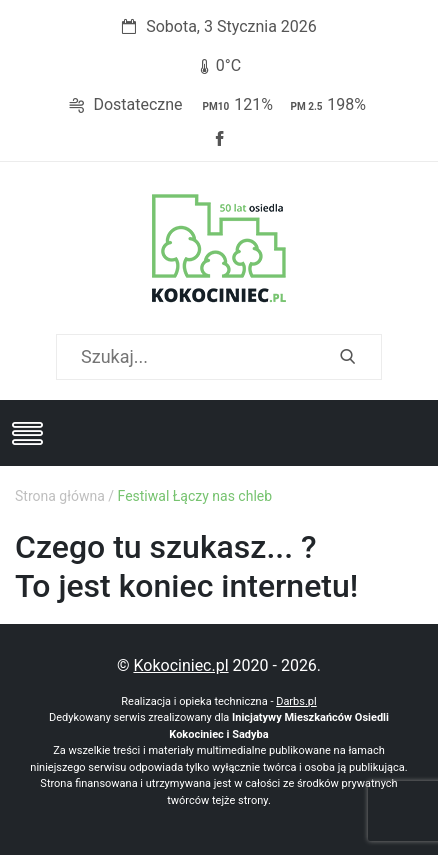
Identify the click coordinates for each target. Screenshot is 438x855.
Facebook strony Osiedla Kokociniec (219, 139)
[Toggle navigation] (27, 433)
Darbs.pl (296, 701)
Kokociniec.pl (180, 665)
